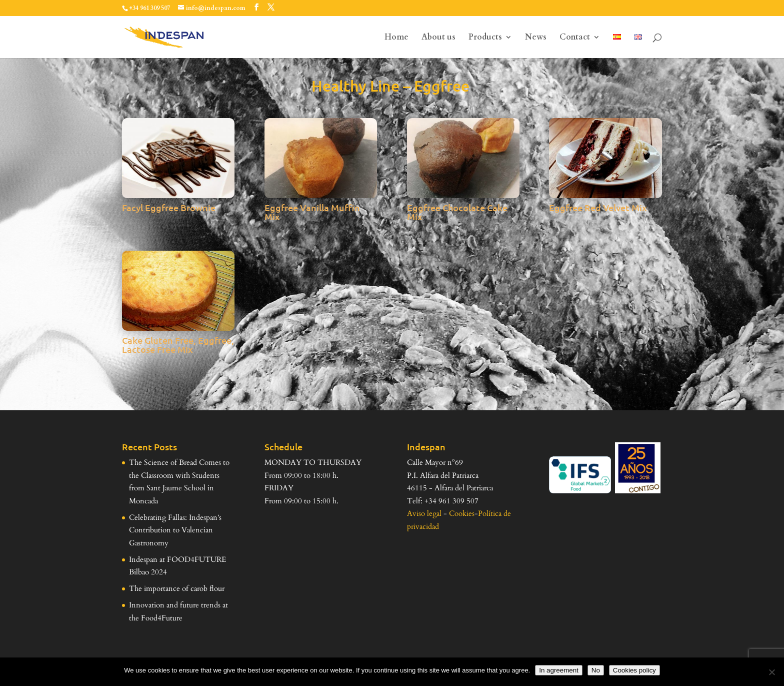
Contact (575, 38)
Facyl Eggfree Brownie (169, 207)
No (596, 670)
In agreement (559, 670)
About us (438, 38)
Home (396, 38)
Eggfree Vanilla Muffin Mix (312, 212)
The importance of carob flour (177, 588)
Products (485, 38)
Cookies (462, 513)
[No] (771, 672)
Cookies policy (634, 670)
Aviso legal (424, 513)
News (536, 38)
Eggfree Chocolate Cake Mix (457, 212)
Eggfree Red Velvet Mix (598, 207)
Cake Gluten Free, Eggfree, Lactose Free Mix (178, 345)
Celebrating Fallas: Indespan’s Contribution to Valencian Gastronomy (175, 530)
